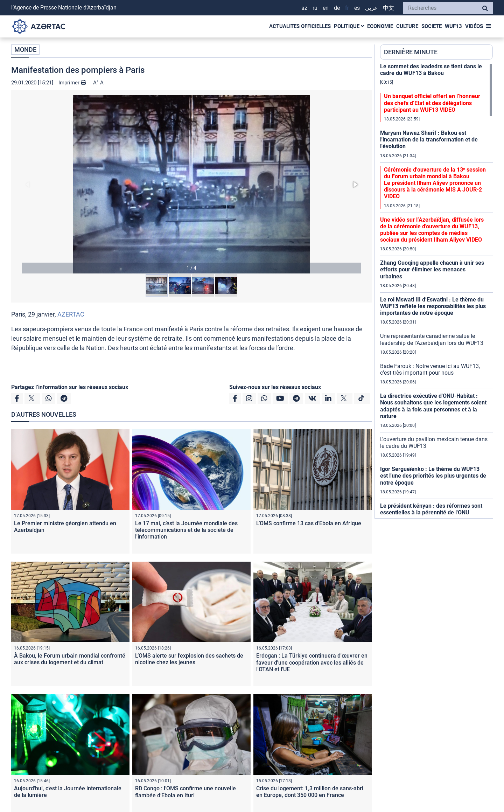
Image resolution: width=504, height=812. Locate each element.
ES (357, 8)
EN (326, 8)
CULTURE (407, 26)
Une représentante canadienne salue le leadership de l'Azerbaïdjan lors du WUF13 (432, 339)
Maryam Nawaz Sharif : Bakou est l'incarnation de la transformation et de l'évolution (429, 140)
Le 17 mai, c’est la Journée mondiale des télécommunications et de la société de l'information (186, 530)
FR (347, 8)
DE (337, 8)
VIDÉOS (474, 26)
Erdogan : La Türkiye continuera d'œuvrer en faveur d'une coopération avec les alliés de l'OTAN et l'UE (312, 662)
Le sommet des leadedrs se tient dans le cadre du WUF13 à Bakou (431, 70)
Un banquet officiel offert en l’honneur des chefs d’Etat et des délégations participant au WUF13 (432, 103)
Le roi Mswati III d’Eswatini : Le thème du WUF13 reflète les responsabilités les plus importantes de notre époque (433, 306)
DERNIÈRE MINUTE (411, 52)
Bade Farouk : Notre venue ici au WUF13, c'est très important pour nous (430, 369)
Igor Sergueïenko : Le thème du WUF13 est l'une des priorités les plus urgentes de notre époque (433, 476)
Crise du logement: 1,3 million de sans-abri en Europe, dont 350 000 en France (310, 792)
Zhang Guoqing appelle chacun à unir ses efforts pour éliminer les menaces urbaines (432, 269)
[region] (436, 291)
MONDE (25, 50)
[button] (191, 184)
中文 (388, 8)
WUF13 (453, 26)
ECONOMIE (380, 26)
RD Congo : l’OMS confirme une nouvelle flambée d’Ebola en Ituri (185, 792)
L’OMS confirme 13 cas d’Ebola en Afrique (309, 523)
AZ (304, 8)
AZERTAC (71, 314)
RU (315, 8)
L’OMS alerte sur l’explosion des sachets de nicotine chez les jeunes (189, 659)
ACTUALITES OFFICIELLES (300, 26)
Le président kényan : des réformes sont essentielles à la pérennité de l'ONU (431, 509)
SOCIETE (432, 26)
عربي (371, 8)
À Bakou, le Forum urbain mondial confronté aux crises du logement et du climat (70, 659)
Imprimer (72, 83)
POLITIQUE (349, 26)
